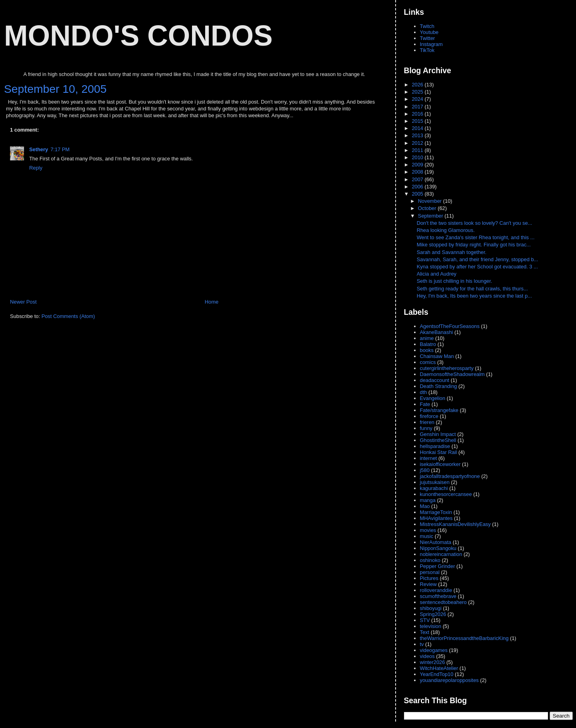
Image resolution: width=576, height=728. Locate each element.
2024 (418, 99)
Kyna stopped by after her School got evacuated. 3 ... (477, 267)
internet (429, 458)
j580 (425, 470)
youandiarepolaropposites (449, 680)
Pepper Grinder (438, 566)
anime (427, 338)
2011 (418, 150)
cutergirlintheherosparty (447, 368)
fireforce (429, 416)
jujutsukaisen (435, 482)
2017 (418, 107)
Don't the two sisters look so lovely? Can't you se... (475, 223)
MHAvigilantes (436, 518)
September (431, 216)
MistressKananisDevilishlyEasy (455, 524)
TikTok (427, 50)
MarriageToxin (436, 512)
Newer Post (23, 302)
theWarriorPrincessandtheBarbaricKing (464, 638)
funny (426, 428)
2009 (418, 165)
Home (212, 302)
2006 (418, 187)
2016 (418, 114)
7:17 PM (60, 149)
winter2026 (433, 662)
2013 (418, 135)
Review (428, 584)
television (431, 626)
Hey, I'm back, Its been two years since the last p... (474, 296)
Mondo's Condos (138, 36)
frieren (427, 422)
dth (424, 392)
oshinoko (430, 560)
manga (428, 500)
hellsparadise (435, 446)
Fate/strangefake (439, 410)
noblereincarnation (441, 554)
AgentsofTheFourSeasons (450, 326)
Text (425, 632)
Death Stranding (439, 386)
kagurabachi (434, 488)
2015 (418, 121)
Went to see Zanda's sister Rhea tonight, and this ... (476, 237)
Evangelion (433, 398)
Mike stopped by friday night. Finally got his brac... (474, 245)
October (428, 208)
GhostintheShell (438, 440)
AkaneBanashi (437, 332)
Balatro (428, 344)
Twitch (427, 26)
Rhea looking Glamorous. (447, 230)
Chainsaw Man (437, 356)
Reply (36, 168)
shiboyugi (431, 608)
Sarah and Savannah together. (452, 252)
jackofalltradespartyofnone (450, 476)
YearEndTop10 (437, 674)
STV (425, 620)
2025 (418, 92)
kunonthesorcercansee (446, 494)
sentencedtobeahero (443, 602)
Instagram (431, 44)
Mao (425, 506)
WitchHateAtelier (439, 668)
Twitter (428, 38)
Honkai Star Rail (439, 452)
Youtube (429, 32)
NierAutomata (436, 542)
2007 (418, 179)
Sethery (39, 149)
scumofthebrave (438, 596)
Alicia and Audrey (437, 274)
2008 (418, 172)
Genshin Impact (438, 434)
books (427, 350)
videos (427, 656)
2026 (418, 85)
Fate (425, 404)
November (431, 201)
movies (428, 530)
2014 (418, 128)
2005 (418, 194)
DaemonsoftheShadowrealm (452, 374)
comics (428, 362)
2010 (418, 157)
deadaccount (435, 380)
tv (422, 644)
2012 (418, 143)
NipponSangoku (438, 548)
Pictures (429, 578)
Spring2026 (433, 614)
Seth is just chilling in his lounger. (455, 281)
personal (430, 572)
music (427, 536)
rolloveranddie (436, 590)
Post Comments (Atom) (68, 316)
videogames (434, 650)
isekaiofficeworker (440, 464)
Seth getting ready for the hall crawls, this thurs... (472, 289)
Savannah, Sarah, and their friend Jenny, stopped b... (478, 259)
